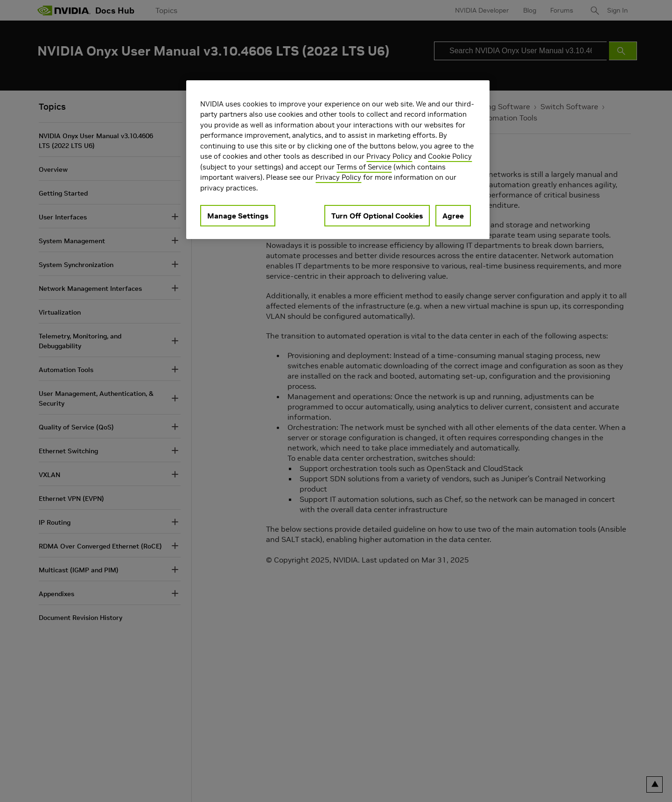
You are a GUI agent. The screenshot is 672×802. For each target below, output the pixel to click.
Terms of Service (364, 167)
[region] (338, 160)
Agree (453, 216)
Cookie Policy (450, 156)
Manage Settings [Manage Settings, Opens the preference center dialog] (238, 216)
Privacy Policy (389, 156)
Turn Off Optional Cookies (377, 216)
